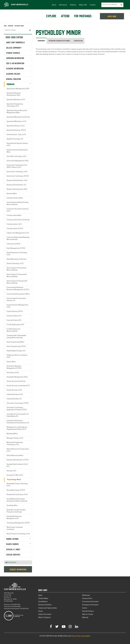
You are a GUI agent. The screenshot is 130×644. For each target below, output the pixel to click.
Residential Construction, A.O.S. (17, 495)
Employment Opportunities (48, 608)
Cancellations (43, 602)
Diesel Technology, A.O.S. (15, 264)
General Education (13, 79)
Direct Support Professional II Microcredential (17, 276)
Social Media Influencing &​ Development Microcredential (17, 500)
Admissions (63, 5)
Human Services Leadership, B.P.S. (18, 386)
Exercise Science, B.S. (14, 320)
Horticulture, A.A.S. (13, 373)
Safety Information (45, 614)
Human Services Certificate (16, 381)
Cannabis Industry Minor (15, 198)
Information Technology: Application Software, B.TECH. (17, 409)
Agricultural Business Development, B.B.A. (14, 94)
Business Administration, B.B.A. (17, 189)
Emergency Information (90, 605)
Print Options (11, 562)
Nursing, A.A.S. (12, 471)
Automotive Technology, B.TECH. (18, 176)
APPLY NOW (112, 16)
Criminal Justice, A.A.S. (14, 224)
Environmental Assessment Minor (18, 294)
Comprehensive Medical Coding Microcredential (18, 204)
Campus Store (87, 599)
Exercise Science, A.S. (14, 316)
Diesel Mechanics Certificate (17, 259)
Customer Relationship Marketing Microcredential (18, 239)
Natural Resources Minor (15, 456)
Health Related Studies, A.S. (16, 351)
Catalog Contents (13, 554)
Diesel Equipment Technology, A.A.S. (17, 254)
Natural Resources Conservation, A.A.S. (18, 450)
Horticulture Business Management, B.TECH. (14, 367)
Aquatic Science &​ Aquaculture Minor (17, 151)
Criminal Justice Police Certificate (18, 220)
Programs (11, 26)
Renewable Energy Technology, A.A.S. (17, 485)
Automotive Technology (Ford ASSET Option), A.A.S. (17, 166)
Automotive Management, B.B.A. (18, 161)
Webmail (85, 618)
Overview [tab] (41, 41)
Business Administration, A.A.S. (17, 181)
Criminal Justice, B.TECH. (15, 229)
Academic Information (15, 68)
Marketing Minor (12, 434)
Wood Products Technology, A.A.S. (18, 534)
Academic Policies (13, 74)
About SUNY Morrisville (15, 42)
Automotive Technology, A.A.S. (17, 172)
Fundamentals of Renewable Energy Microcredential (16, 337)
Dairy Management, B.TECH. (16, 248)
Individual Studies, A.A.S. (15, 395)
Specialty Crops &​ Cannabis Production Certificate (16, 511)
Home (5, 26)
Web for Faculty (88, 614)
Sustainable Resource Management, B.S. (14, 518)
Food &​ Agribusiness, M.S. (15, 325)
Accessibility (86, 636)
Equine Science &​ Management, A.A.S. (18, 306)
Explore (51, 16)
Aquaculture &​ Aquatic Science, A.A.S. (17, 145)
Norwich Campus (88, 611)
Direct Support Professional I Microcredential (17, 269)
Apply (40, 595)
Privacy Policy (76, 636)
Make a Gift (83, 5)
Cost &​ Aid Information (15, 63)
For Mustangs (83, 16)
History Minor (11, 362)
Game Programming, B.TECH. (16, 346)
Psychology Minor (14, 480)
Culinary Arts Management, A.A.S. (18, 233)
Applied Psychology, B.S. (15, 139)
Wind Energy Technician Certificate (15, 528)
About (54, 5)
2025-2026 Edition (14, 37)
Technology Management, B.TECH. (18, 523)
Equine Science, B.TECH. (15, 312)
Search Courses (12, 544)
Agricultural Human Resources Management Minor (17, 112)
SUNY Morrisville (20, 5)
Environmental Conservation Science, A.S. (16, 300)
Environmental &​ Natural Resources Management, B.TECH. (18, 289)
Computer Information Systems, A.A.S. (18, 210)
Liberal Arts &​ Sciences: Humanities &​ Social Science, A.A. (18, 422)
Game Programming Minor (15, 342)
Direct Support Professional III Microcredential (17, 282)
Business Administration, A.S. (17, 185)
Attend (65, 16)
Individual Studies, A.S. (14, 399)
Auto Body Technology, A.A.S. (17, 156)
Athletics (73, 5)
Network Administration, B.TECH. (18, 460)
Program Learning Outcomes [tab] (59, 41)
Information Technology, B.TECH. (18, 403)
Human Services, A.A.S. (14, 390)
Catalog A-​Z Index (13, 549)
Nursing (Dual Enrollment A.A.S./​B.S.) (17, 465)
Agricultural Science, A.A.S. (16, 126)
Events (85, 608)
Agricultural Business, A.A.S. (16, 100)
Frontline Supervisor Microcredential (14, 330)
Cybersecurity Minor (14, 244)
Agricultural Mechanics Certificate (18, 117)
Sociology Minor (12, 506)
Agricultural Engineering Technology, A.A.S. (15, 105)
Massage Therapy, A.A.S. (15, 438)
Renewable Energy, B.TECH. (16, 490)
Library (41, 611)
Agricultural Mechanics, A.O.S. (17, 122)
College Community (14, 47)
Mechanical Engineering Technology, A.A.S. (15, 444)
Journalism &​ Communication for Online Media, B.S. (18, 415)
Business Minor (12, 194)
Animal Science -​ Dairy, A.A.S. (16, 135)
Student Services (13, 53)
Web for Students (44, 618)
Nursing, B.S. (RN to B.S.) (15, 475)
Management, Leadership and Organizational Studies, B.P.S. (17, 428)
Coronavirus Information (90, 602)
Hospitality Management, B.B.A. (17, 377)
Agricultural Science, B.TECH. (16, 130)
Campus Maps (43, 599)
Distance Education (45, 605)
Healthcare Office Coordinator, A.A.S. (17, 356)
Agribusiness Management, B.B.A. (18, 89)
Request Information (18, 569)
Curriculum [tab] (78, 41)
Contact (93, 5)
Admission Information (15, 58)
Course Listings (12, 539)
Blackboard (86, 595)
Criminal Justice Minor (14, 216)
